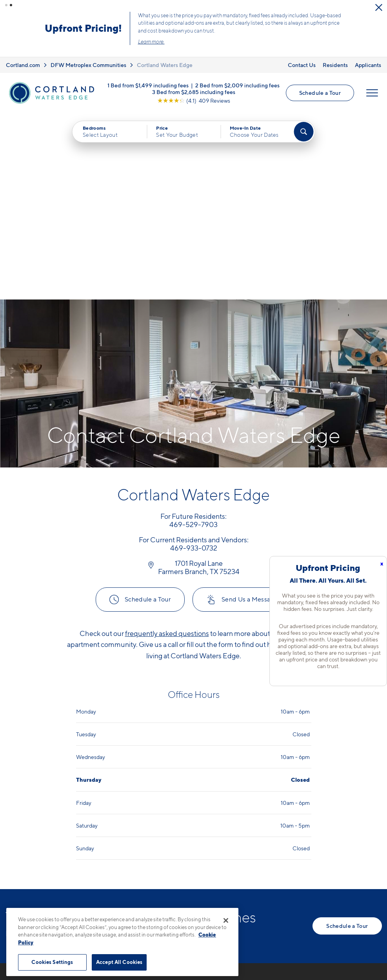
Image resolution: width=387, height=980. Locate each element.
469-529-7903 (145, 837)
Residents (335, 65)
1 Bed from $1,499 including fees (148, 85)
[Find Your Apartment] (303, 132)
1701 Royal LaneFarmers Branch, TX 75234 (162, 855)
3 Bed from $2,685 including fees (194, 91)
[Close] (226, 920)
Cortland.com (23, 65)
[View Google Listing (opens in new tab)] (194, 100)
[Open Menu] (372, 93)
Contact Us (302, 65)
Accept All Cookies (119, 962)
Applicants (368, 65)
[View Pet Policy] (189, 879)
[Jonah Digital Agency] (364, 947)
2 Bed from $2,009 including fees (237, 85)
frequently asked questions (167, 447)
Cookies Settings (52, 962)
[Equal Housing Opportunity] (127, 879)
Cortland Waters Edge (165, 65)
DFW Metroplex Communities (88, 65)
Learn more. (151, 42)
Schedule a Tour (320, 93)
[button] (6, 5)
